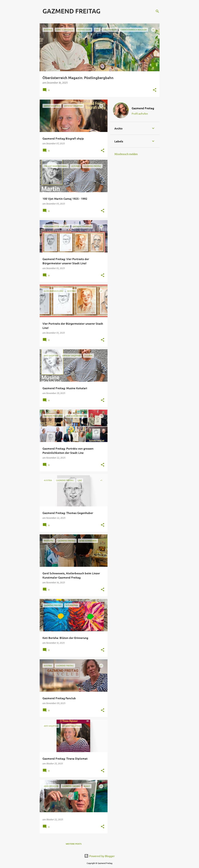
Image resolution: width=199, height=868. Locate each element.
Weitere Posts (74, 844)
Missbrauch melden (126, 154)
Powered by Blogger (99, 856)
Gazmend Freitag (143, 108)
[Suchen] (157, 11)
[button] (155, 90)
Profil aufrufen (140, 113)
